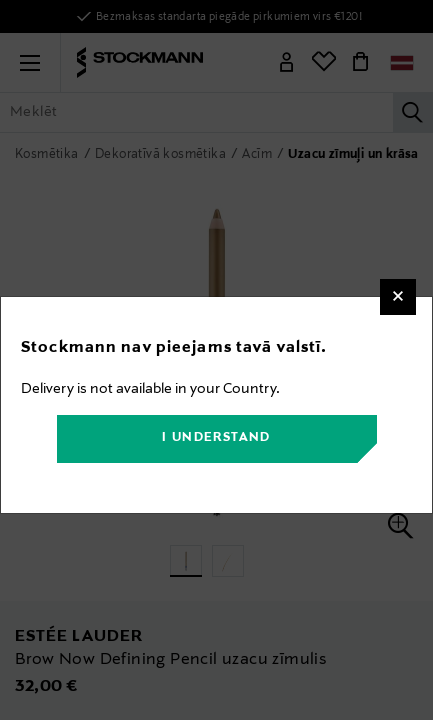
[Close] (398, 297)
